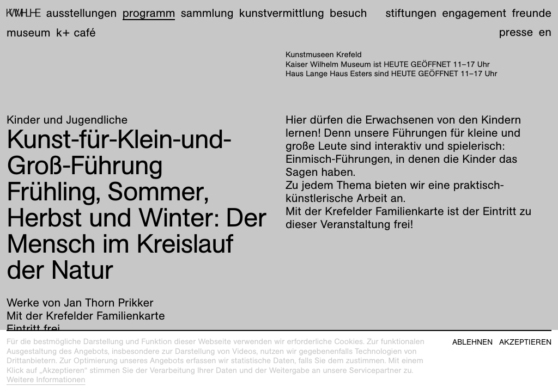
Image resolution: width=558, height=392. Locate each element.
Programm (149, 13)
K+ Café (76, 32)
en (545, 32)
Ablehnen (472, 342)
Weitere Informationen (46, 380)
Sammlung (207, 13)
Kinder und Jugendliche (67, 120)
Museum (29, 32)
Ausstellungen (81, 13)
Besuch (348, 13)
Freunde (532, 13)
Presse (516, 32)
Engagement (474, 13)
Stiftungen (411, 13)
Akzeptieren (525, 342)
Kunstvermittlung (282, 13)
